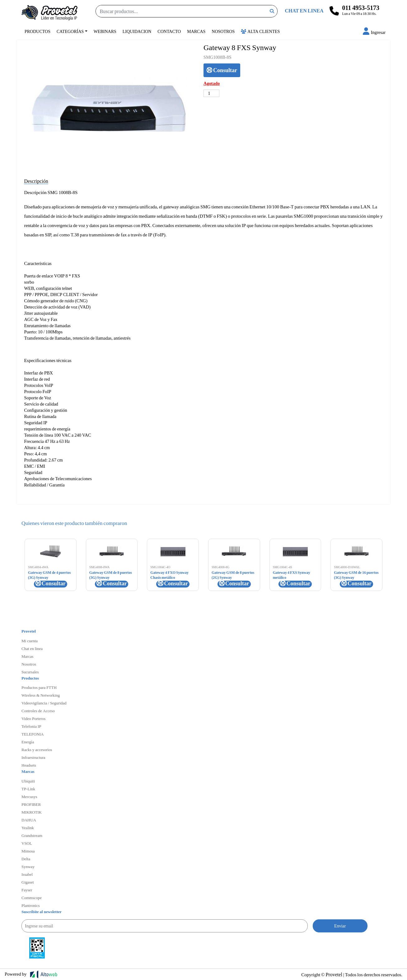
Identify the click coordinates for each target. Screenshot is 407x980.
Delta (26, 859)
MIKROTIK (32, 812)
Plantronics (31, 905)
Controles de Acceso (38, 711)
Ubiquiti (28, 781)
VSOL (27, 843)
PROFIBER (31, 804)
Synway (28, 866)
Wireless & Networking (41, 695)
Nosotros (223, 31)
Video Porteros (33, 718)
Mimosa (28, 851)
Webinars (105, 31)
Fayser (27, 890)
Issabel (27, 874)
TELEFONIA (33, 734)
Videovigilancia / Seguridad (44, 703)
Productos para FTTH (39, 687)
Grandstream (32, 835)
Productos (37, 31)
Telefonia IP (31, 726)
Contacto (169, 31)
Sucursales (30, 672)
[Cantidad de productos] (211, 93)
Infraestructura (33, 757)
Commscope (32, 898)
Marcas (196, 31)
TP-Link (28, 789)
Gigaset (28, 882)
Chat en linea (32, 648)
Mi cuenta (30, 641)
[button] (374, 32)
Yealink (28, 828)
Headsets (29, 765)
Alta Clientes (260, 31)
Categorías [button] (70, 31)
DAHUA (29, 820)
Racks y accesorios (37, 750)
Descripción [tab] (36, 181)
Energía (28, 742)
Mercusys (29, 797)
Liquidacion (137, 31)
